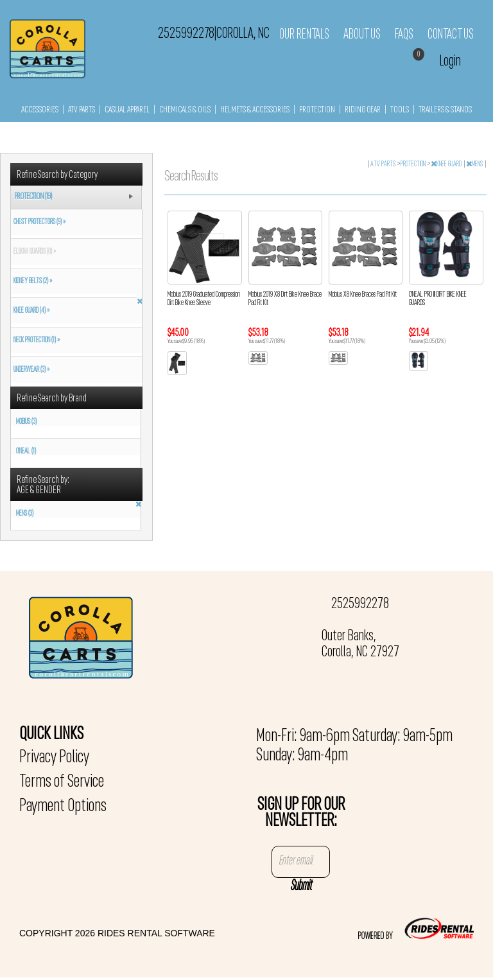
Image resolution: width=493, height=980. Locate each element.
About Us (362, 35)
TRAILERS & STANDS (445, 110)
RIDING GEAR (363, 110)
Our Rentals (304, 35)
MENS (475, 164)
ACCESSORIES (40, 110)
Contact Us (451, 35)
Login (450, 61)
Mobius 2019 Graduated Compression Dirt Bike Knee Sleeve (204, 299)
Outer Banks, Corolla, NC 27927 (360, 644)
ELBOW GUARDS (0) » (33, 252)
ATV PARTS (82, 110)
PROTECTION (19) (33, 197)
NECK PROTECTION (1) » (35, 340)
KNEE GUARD (447, 164)
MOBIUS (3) (26, 422)
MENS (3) (25, 514)
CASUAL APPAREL (127, 110)
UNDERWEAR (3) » (30, 370)
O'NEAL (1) (26, 451)
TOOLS (400, 110)
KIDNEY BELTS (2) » (31, 281)
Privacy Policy (54, 758)
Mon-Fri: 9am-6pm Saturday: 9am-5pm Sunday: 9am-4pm (354, 746)
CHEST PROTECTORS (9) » (38, 222)
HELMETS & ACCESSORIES (255, 110)
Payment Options (63, 807)
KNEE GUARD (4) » (30, 311)
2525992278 (360, 604)
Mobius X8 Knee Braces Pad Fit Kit (363, 295)
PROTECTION (317, 110)
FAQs (404, 35)
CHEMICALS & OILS (185, 110)
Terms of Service (62, 782)
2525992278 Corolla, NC (214, 34)
